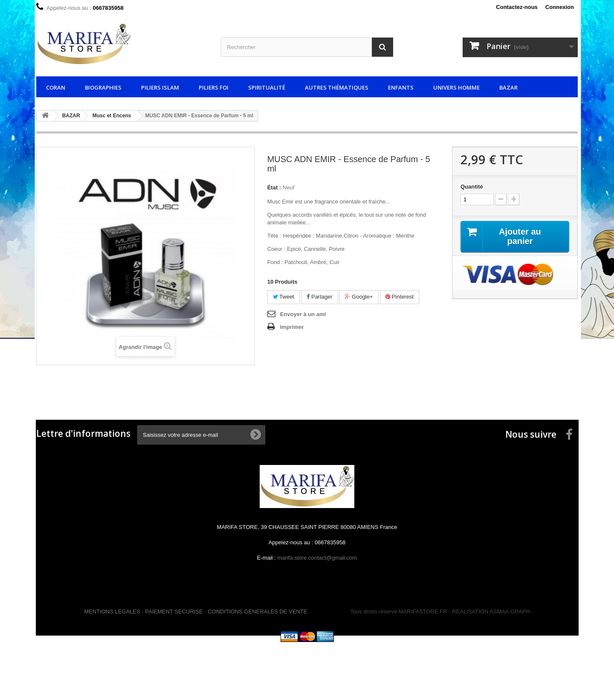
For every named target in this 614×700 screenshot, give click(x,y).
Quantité (472, 187)
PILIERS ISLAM (160, 87)
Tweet (284, 297)
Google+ (359, 297)
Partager (319, 297)
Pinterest (400, 297)
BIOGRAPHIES (103, 87)
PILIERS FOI (214, 87)
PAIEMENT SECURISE (174, 611)
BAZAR (508, 87)
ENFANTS (401, 87)
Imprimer (292, 327)
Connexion (560, 7)
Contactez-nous (517, 7)
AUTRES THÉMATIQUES (337, 87)
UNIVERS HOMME (456, 87)
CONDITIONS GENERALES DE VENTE (257, 611)
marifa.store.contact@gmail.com (317, 558)
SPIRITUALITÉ (267, 87)
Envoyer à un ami (303, 314)
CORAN (56, 87)
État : (274, 187)
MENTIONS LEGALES (112, 611)
